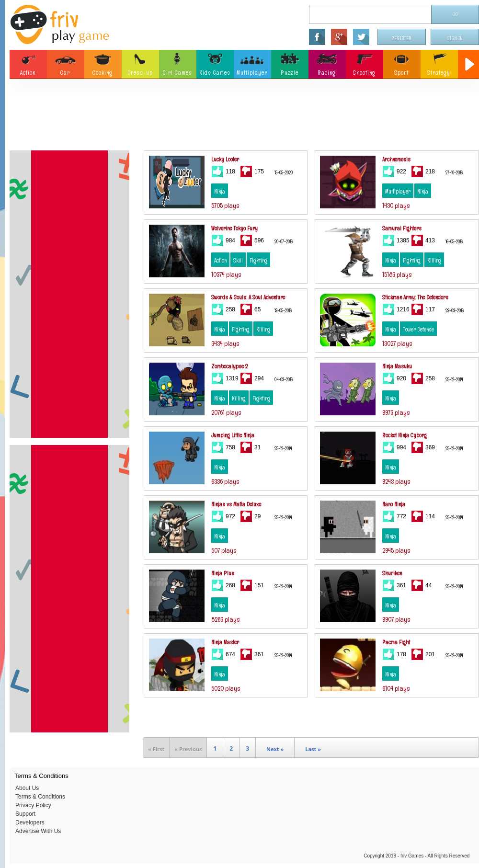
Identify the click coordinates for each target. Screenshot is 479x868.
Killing (434, 261)
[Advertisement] (244, 117)
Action (220, 261)
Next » (275, 749)
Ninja (220, 192)
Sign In (455, 39)
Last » (313, 749)
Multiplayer (398, 192)
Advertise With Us (38, 831)
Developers (30, 822)
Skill (238, 261)
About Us (27, 788)
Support (25, 814)
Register (402, 39)
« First (156, 749)
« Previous (188, 749)
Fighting (258, 261)
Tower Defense (418, 330)
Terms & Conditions (40, 797)
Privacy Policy (33, 805)
